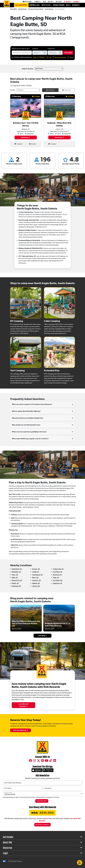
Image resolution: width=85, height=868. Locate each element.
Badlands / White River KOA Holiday (59, 124)
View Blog (42, 636)
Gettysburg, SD (37, 575)
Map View (67, 90)
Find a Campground (21, 5)
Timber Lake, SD (58, 569)
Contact (19, 144)
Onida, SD (36, 572)
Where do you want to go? (21, 49)
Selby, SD (15, 578)
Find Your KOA (21, 730)
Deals (68, 5)
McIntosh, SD (57, 575)
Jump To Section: (28, 69)
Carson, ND (36, 586)
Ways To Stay (47, 5)
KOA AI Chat (28, 2)
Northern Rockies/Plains (36, 9)
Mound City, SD (17, 580)
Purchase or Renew (42, 825)
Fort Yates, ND (58, 580)
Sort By (13, 90)
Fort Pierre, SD (58, 572)
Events (33, 144)
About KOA (42, 842)
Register (42, 57)
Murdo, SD (15, 583)
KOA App (51, 2)
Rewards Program (59, 5)
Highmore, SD (57, 583)
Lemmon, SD (37, 580)
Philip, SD (56, 578)
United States (22, 9)
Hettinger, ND (16, 586)
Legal (42, 853)
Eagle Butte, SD (17, 569)
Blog (44, 2)
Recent (68, 2)
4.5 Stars (70, 96)
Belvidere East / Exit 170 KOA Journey (26, 124)
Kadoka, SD (36, 583)
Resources (76, 5)
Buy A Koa (59, 2)
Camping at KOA (35, 5)
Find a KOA (13, 9)
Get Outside (42, 837)
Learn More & (23, 705)
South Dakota (49, 9)
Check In (35, 49)
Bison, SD (35, 578)
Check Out (51, 49)
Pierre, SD (15, 575)
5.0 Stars (36, 96)
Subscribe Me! (42, 801)
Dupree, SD (36, 569)
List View (50, 90)
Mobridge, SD (16, 572)
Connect (38, 2)
